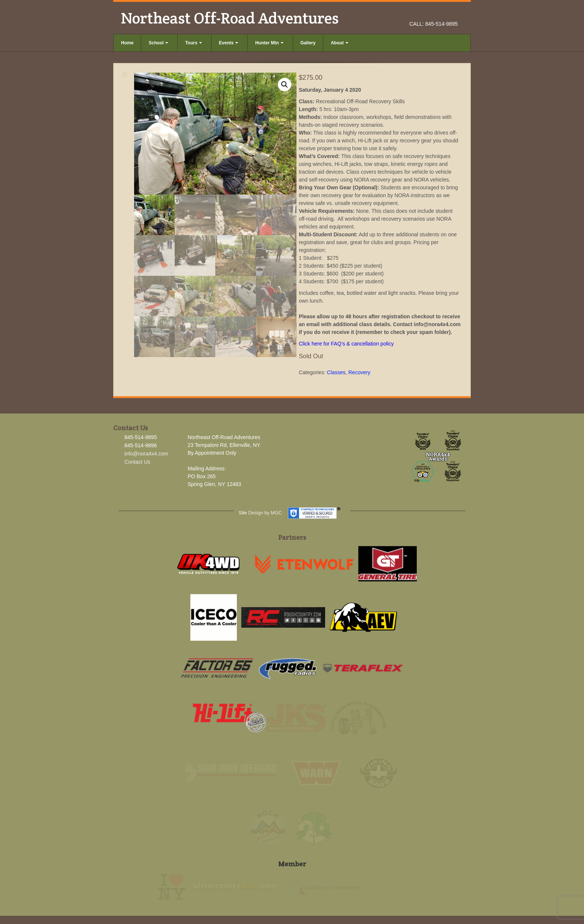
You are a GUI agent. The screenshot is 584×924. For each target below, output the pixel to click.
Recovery (359, 372)
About (339, 43)
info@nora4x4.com (146, 454)
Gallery (308, 43)
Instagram (443, 13)
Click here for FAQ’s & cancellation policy (346, 344)
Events (228, 43)
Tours (193, 43)
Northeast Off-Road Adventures (230, 18)
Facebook (433, 13)
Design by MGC (265, 513)
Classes (336, 372)
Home (127, 43)
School (158, 43)
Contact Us (137, 462)
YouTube (453, 13)
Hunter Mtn (269, 43)
